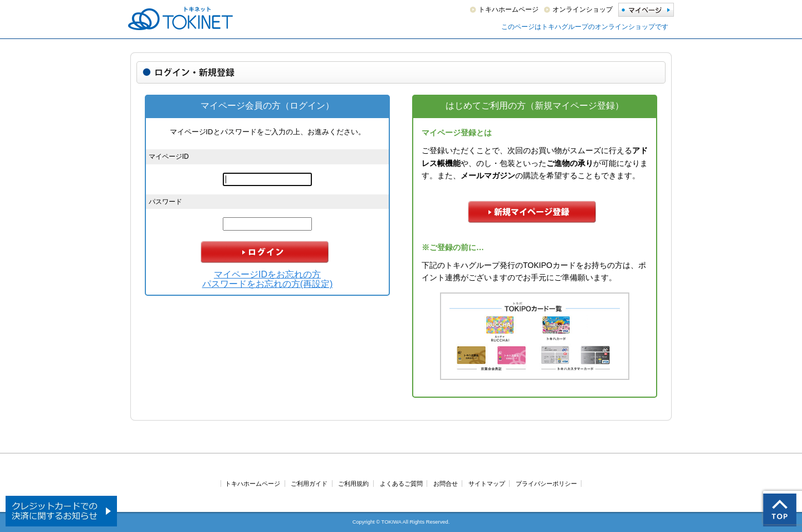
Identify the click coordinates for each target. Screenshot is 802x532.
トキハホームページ (508, 9)
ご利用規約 (353, 484)
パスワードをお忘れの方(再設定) (268, 284)
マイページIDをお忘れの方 (267, 274)
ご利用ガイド (309, 484)
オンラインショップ (583, 9)
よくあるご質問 (401, 484)
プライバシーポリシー (546, 484)
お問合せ (446, 484)
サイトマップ (487, 484)
